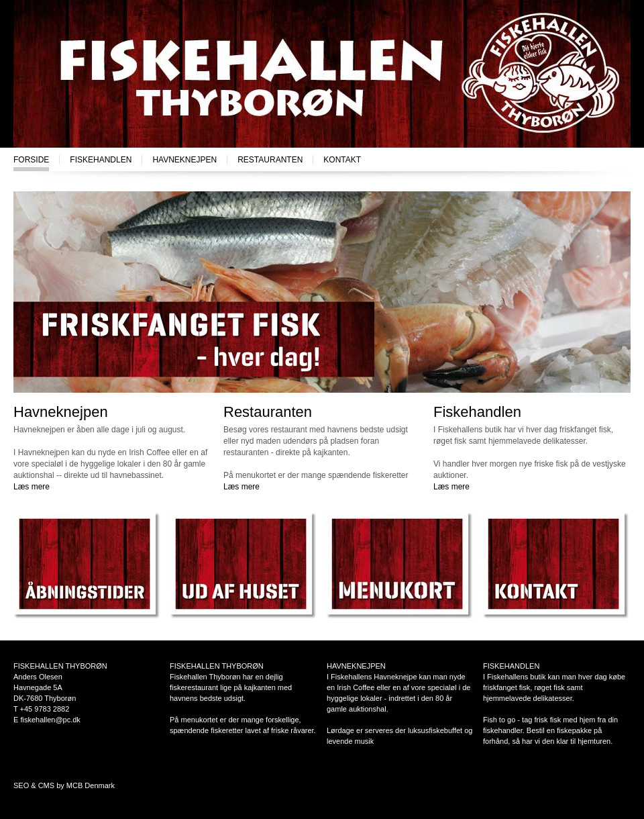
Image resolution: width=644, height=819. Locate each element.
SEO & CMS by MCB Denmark (64, 785)
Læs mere (32, 487)
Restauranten (270, 160)
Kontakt (342, 160)
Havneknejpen (184, 160)
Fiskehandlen (101, 160)
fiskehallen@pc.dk (50, 720)
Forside (31, 160)
